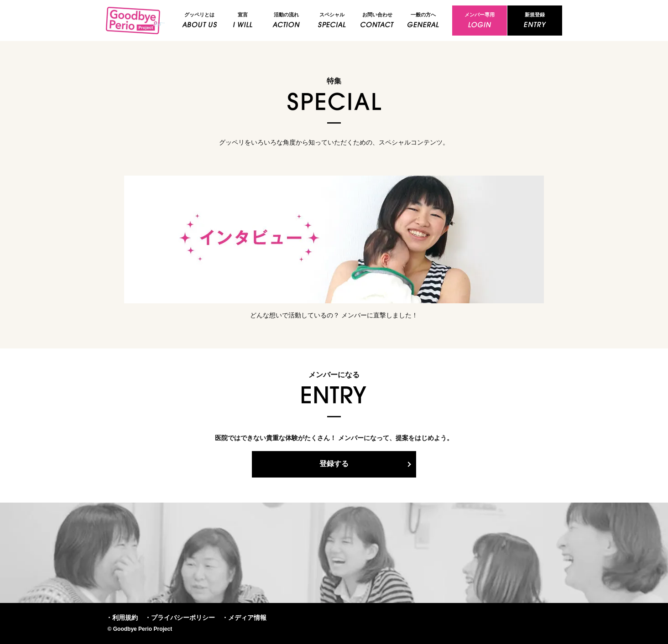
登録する (334, 464)
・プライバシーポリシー (180, 618)
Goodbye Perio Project (136, 21)
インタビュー (334, 239)
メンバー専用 (480, 15)
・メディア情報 (244, 618)
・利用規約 (122, 618)
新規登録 (535, 15)
